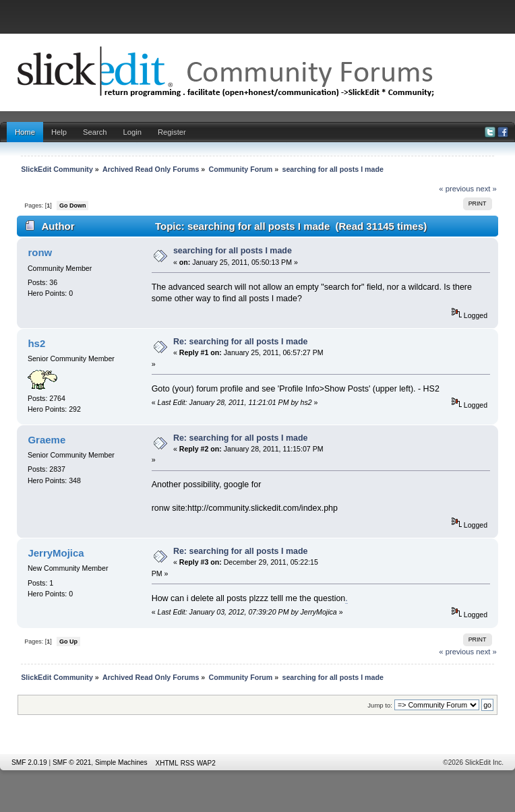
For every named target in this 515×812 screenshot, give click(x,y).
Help (59, 132)
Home (25, 132)
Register (172, 132)
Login (132, 132)
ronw (40, 252)
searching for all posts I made (233, 251)
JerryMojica (56, 553)
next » (486, 189)
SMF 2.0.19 (29, 762)
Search (95, 132)
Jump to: (380, 705)
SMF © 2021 (72, 762)
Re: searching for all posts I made (241, 342)
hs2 (36, 343)
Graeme (47, 440)
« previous (456, 189)
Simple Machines (121, 762)
